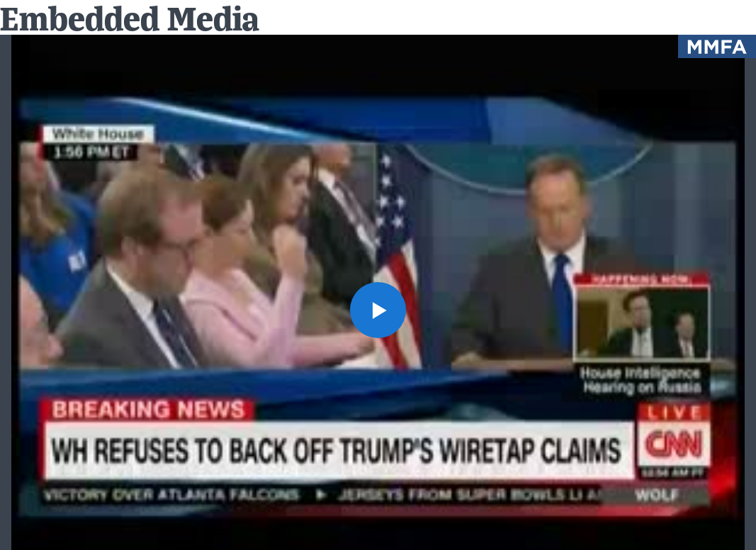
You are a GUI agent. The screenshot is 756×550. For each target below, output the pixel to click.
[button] (378, 310)
